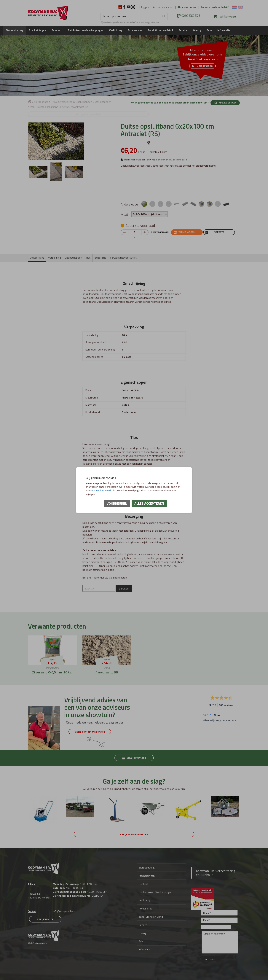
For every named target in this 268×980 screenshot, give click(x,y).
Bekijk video (202, 66)
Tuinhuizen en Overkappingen (86, 30)
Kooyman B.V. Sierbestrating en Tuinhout (216, 873)
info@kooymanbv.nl (64, 911)
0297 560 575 (191, 16)
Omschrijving (37, 258)
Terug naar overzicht (56, 114)
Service (183, 30)
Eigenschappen (73, 258)
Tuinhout (57, 30)
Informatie (224, 30)
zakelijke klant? (158, 152)
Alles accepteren (149, 503)
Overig (197, 30)
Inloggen (144, 7)
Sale (209, 30)
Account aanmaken (163, 7)
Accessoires (135, 30)
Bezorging (100, 258)
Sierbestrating (14, 30)
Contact (32, 911)
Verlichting (116, 30)
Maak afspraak (225, 103)
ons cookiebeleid (101, 490)
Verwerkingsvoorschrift (123, 258)
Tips (88, 258)
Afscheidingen (37, 30)
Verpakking (55, 258)
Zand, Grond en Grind (160, 30)
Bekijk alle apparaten (134, 834)
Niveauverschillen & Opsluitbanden (72, 102)
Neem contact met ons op (93, 732)
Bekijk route (45, 919)
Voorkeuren (117, 503)
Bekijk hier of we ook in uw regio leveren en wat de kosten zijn (156, 160)
